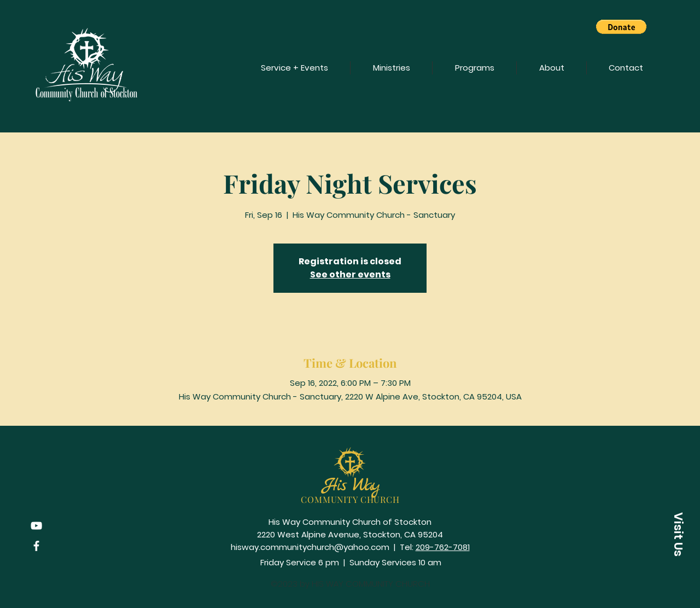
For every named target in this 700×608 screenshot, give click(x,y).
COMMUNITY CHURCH (350, 499)
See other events (350, 274)
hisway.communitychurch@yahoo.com (310, 547)
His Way (351, 486)
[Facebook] (36, 546)
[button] (621, 27)
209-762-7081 (443, 547)
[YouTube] (36, 526)
